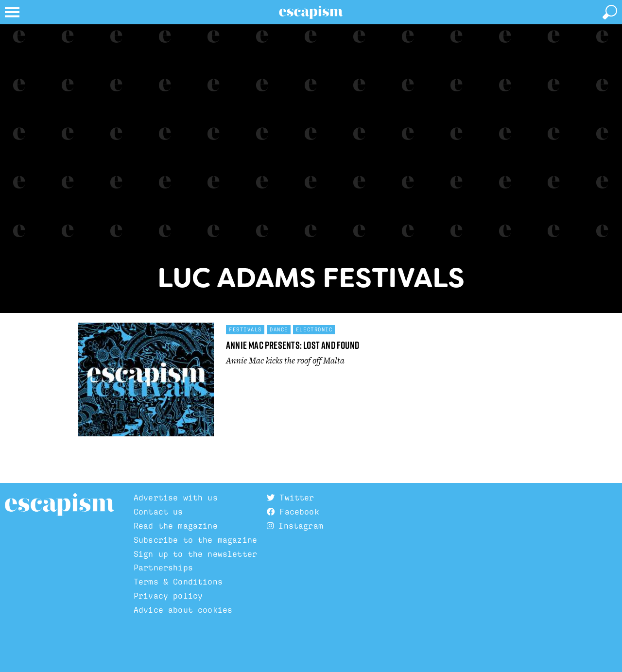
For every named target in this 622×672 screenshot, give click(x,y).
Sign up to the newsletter (195, 554)
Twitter (290, 498)
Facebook (293, 512)
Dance (279, 329)
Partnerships (163, 568)
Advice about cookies (183, 610)
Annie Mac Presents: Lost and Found (293, 345)
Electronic (314, 329)
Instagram (295, 526)
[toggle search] (610, 12)
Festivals (245, 329)
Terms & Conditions (178, 582)
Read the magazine (176, 526)
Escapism (60, 505)
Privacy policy (168, 596)
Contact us (158, 512)
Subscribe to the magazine (195, 540)
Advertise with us (176, 498)
